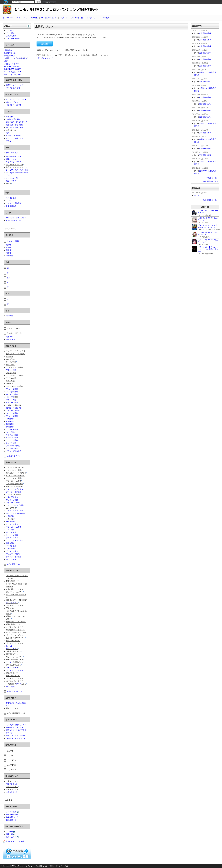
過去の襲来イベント (15, 564)
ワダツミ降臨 (11, 370)
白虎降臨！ (10, 419)
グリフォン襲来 (12, 551)
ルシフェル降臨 (12, 394)
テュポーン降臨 (12, 440)
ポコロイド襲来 (12, 532)
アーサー (9, 662)
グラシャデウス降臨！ (15, 451)
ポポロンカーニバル (14, 105)
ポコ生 (9, 201)
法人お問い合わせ (42, 866)
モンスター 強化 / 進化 (15, 127)
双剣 (9, 278)
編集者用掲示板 (12, 814)
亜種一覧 (9, 256)
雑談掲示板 (8, 50)
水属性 (9, 253)
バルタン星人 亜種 (13, 88)
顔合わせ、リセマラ (11, 64)
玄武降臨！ (10, 421)
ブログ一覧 (91, 18)
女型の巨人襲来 (12, 497)
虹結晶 (9, 135)
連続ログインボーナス (15, 138)
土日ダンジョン (12, 792)
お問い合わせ (11, 837)
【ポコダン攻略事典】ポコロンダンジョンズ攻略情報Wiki (56, 10)
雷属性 (9, 250)
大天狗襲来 (10, 516)
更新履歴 (34, 18)
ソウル (9, 141)
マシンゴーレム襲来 (14, 527)
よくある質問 (11, 36)
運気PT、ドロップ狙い (12, 75)
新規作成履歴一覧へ (211, 200)
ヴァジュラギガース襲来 (15, 514)
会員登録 (45, 44)
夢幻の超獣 (10, 687)
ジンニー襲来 (11, 559)
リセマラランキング (14, 162)
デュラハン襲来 (12, 500)
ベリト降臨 (10, 432)
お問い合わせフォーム (45, 58)
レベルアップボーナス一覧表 (17, 170)
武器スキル (10, 337)
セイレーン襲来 (12, 524)
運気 (8, 133)
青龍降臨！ (10, 427)
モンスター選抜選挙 (14, 203)
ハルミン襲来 (11, 198)
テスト (197, 195)
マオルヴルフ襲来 (13, 503)
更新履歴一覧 (11, 820)
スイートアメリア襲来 (15, 511)
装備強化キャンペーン (15, 727)
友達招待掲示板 (10, 53)
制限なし (7, 61)
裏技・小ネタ (11, 181)
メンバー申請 (104, 18)
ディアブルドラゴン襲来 (15, 505)
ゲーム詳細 (10, 33)
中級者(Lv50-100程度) (12, 66)
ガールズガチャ (12, 603)
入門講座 (9, 832)
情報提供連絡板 (10, 56)
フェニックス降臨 (13, 411)
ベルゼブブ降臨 (12, 438)
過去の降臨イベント (15, 456)
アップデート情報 (13, 39)
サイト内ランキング (49, 18)
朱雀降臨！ (10, 424)
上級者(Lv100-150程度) (12, 69)
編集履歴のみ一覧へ (211, 181)
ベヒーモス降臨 (12, 448)
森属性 (9, 248)
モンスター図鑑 (13, 241)
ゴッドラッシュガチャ (15, 670)
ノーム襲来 (10, 530)
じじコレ (9, 646)
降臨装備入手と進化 (14, 156)
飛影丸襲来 (10, 522)
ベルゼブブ (10, 397)
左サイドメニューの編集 (14, 841)
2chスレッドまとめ (13, 220)
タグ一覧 (64, 18)
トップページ (8, 18)
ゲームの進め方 (12, 153)
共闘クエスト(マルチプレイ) (17, 122)
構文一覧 (9, 834)
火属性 (9, 245)
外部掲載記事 (11, 206)
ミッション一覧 (12, 178)
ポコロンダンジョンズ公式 (16, 218)
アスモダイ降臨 (12, 392)
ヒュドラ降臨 (11, 443)
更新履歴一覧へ (212, 178)
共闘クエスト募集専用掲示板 (16, 58)
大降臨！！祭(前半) (13, 408)
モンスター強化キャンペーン (17, 725)
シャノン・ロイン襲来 (15, 489)
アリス (19, 684)
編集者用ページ (12, 817)
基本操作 (9, 117)
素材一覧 (9, 316)
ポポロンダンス (12, 102)
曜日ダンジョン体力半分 (15, 736)
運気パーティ (11, 159)
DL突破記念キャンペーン (16, 738)
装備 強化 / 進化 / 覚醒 (14, 125)
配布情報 (17, 135)
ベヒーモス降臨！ (13, 413)
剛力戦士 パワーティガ (15, 85)
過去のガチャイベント (15, 691)
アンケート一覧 (77, 18)
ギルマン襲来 (11, 546)
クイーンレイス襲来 (14, 492)
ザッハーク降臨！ (13, 389)
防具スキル (10, 339)
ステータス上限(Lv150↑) (13, 72)
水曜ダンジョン (12, 784)
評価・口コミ (22, 18)
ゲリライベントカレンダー (16, 100)
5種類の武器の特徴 (13, 119)
